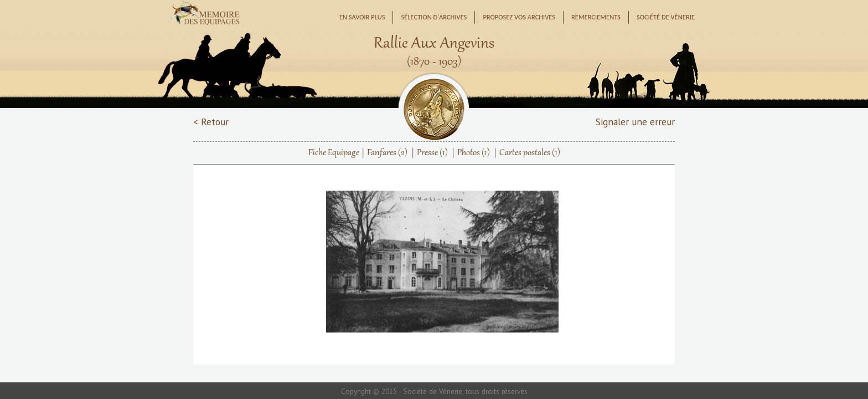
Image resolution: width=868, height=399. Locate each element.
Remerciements (596, 17)
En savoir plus (362, 17)
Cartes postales (530, 153)
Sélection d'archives (434, 17)
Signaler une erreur (635, 122)
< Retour (211, 122)
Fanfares (387, 153)
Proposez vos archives (519, 17)
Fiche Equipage (334, 153)
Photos (474, 153)
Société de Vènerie (666, 17)
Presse (432, 153)
